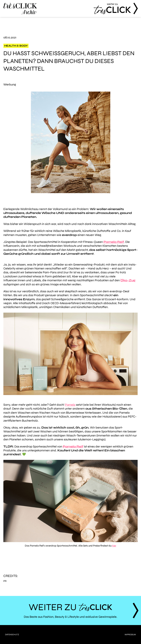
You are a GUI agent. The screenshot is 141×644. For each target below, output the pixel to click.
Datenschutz (12, 635)
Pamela (70, 405)
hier (114, 546)
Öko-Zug (128, 280)
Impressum (130, 635)
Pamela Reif (73, 446)
